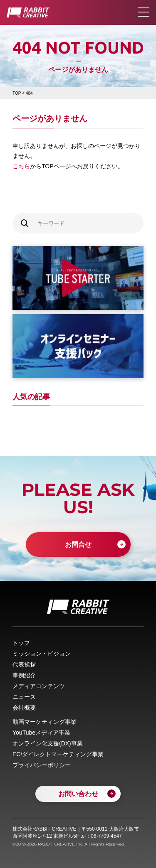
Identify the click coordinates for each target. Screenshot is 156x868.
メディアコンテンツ (39, 686)
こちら (21, 166)
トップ (21, 643)
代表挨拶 (24, 664)
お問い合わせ (78, 794)
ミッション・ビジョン (42, 654)
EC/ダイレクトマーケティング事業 (58, 754)
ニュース (24, 697)
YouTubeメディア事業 (41, 733)
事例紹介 (24, 675)
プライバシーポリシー (42, 765)
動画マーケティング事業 (45, 722)
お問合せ (78, 545)
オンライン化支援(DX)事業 (48, 743)
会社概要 (24, 708)
